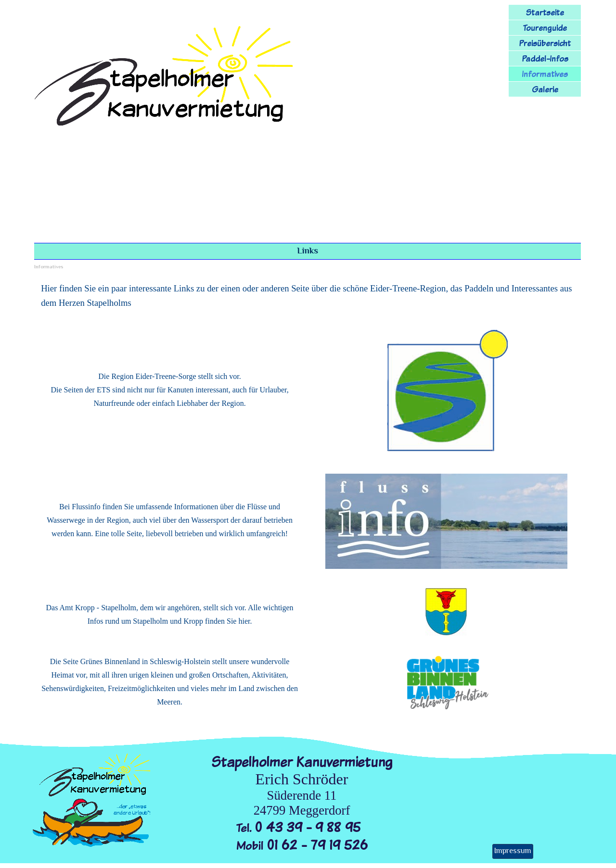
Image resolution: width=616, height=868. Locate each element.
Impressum (513, 851)
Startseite (545, 12)
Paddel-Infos (545, 58)
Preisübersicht (545, 43)
